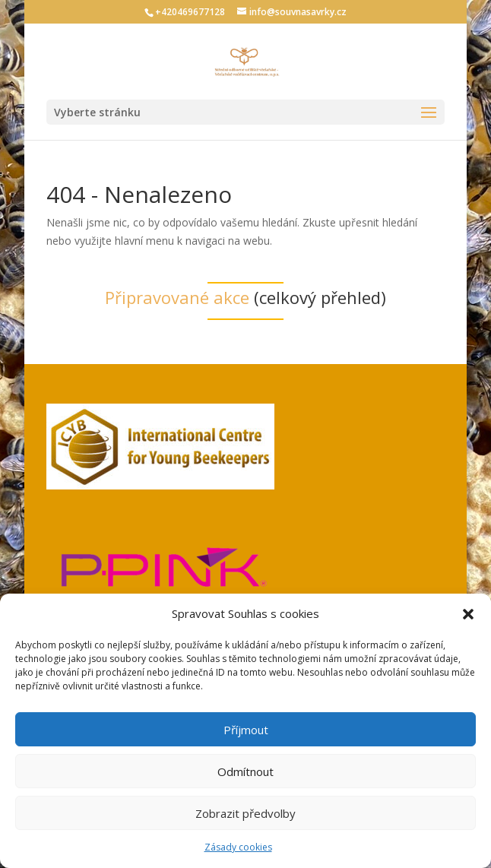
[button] (468, 614)
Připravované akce (177, 297)
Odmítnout (245, 771)
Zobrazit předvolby (245, 813)
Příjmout (246, 730)
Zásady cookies (238, 847)
